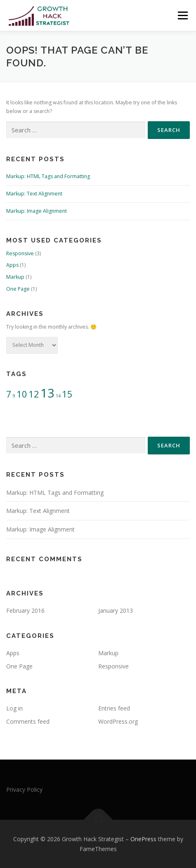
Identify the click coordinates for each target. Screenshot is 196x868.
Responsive (20, 253)
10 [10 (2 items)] (22, 394)
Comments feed (28, 721)
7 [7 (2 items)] (9, 394)
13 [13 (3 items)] (47, 393)
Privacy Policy (24, 789)
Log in (14, 708)
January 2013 (116, 610)
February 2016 (25, 610)
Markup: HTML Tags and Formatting (48, 176)
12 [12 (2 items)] (34, 394)
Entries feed (114, 708)
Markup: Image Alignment (37, 211)
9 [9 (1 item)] (14, 396)
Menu (182, 15)
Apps (12, 265)
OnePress (143, 839)
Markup (15, 277)
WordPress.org (118, 721)
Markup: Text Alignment (34, 194)
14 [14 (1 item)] (58, 396)
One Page (18, 289)
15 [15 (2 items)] (67, 394)
